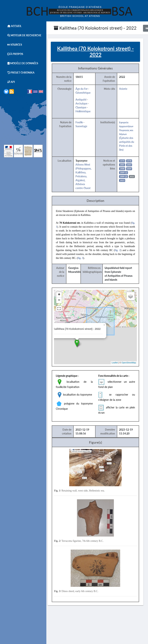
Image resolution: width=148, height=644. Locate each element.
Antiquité (86, 100)
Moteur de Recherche (23, 35)
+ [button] (64, 295)
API (9, 82)
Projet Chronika (19, 73)
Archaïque (86, 104)
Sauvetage (86, 127)
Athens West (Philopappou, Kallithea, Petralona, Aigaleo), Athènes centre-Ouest (88, 177)
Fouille (84, 123)
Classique (85, 108)
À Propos (13, 54)
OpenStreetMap (133, 363)
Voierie (127, 89)
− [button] (64, 301)
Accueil (13, 26)
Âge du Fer (86, 89)
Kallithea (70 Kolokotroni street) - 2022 (95, 28)
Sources (13, 45)
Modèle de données (21, 63)
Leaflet (119, 363)
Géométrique (88, 93)
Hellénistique (88, 112)
